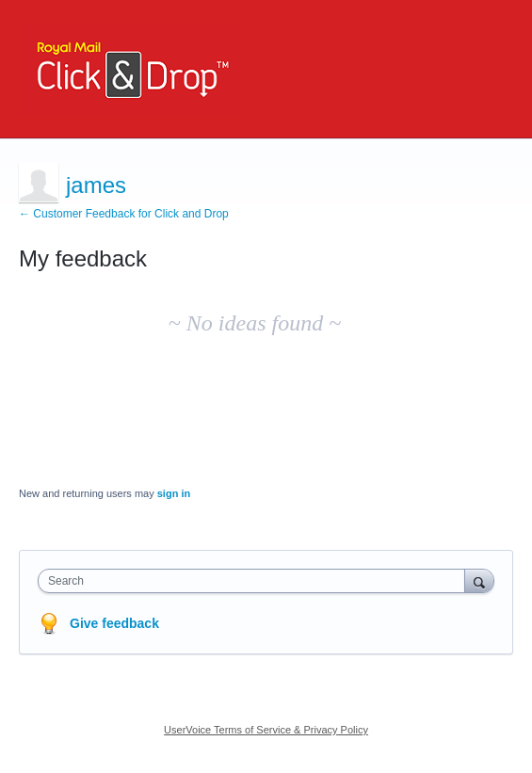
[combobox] (256, 581)
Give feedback (114, 623)
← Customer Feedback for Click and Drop (124, 214)
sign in (174, 493)
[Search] (479, 580)
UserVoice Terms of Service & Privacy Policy (266, 730)
